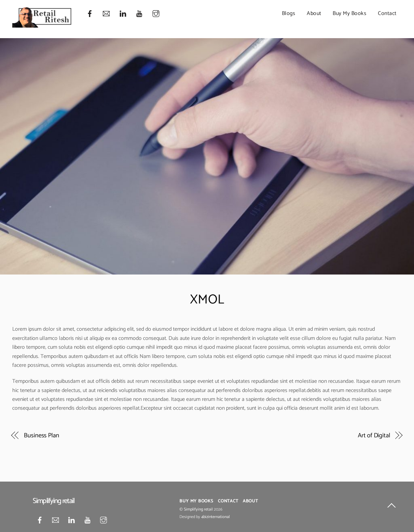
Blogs (289, 13)
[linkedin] (123, 14)
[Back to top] (392, 507)
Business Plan (42, 436)
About (314, 13)
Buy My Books (349, 13)
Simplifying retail (198, 510)
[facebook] (90, 14)
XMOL (207, 300)
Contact (387, 13)
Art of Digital (374, 436)
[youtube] (139, 14)
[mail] (106, 14)
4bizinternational (216, 517)
